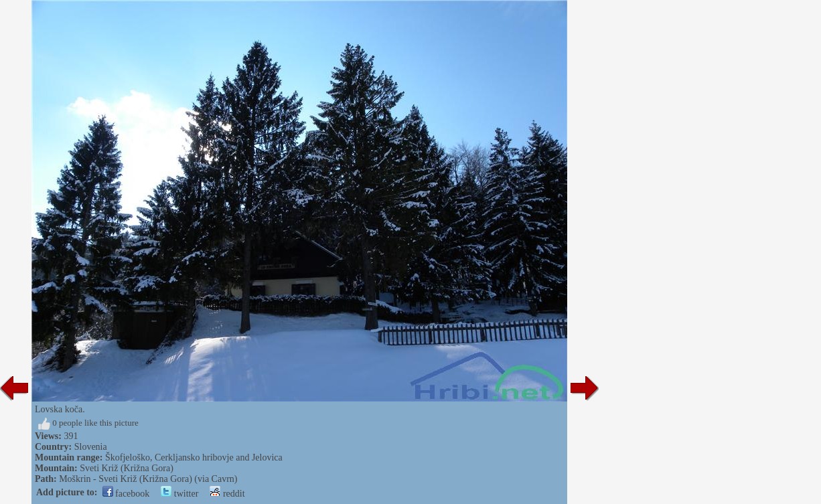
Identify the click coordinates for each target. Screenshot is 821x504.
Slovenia (91, 447)
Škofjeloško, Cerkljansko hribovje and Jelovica (194, 457)
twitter (179, 494)
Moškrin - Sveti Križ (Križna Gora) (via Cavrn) (148, 479)
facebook (126, 494)
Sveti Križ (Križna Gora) (127, 468)
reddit (227, 494)
